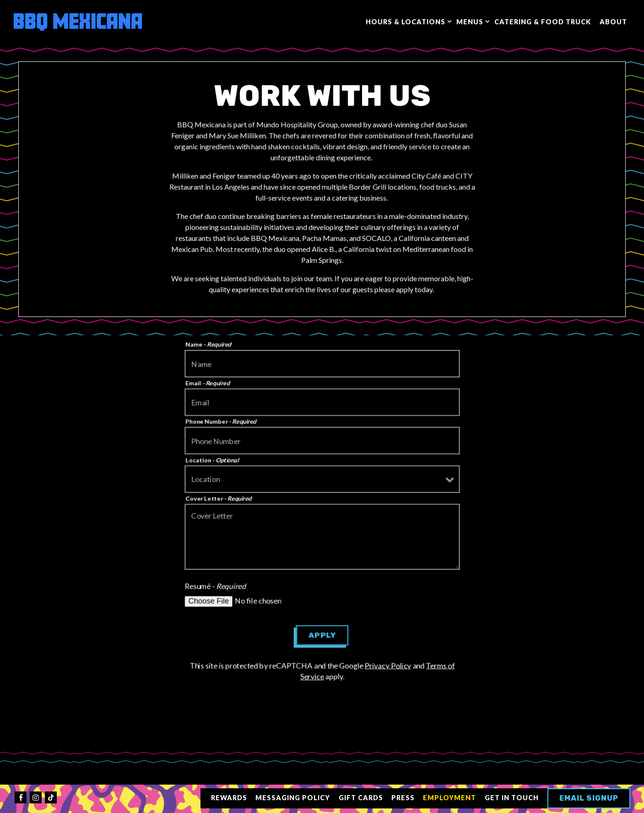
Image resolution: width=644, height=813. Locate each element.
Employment (449, 798)
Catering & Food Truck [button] (543, 22)
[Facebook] (21, 797)
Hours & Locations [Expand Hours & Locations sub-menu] (407, 21)
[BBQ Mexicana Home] (78, 21)
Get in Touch (512, 798)
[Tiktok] (51, 797)
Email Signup (589, 798)
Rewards (229, 798)
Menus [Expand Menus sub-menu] (471, 21)
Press (403, 798)
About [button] (613, 22)
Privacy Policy (389, 665)
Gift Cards (361, 798)
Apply (322, 635)
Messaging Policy (293, 798)
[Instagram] (36, 797)
